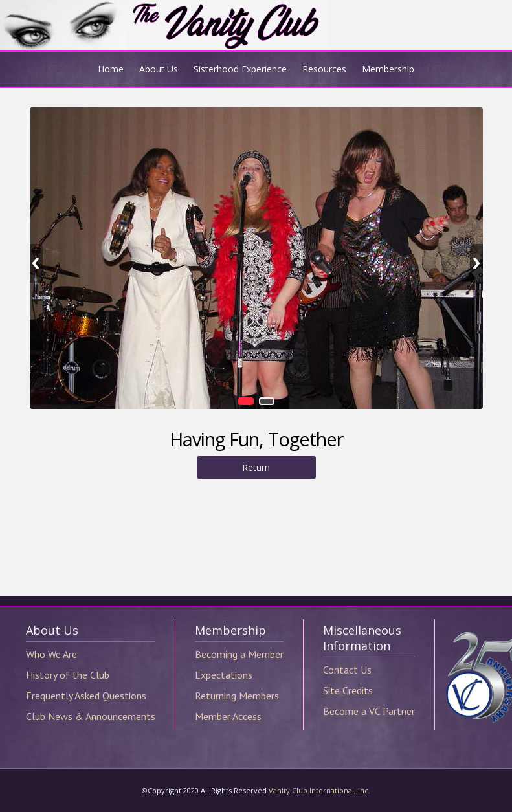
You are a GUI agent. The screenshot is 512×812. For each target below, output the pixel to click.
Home (111, 69)
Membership (388, 69)
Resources (324, 69)
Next (476, 263)
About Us (159, 69)
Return (256, 467)
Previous (36, 263)
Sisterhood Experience (240, 69)
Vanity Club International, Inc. (319, 790)
